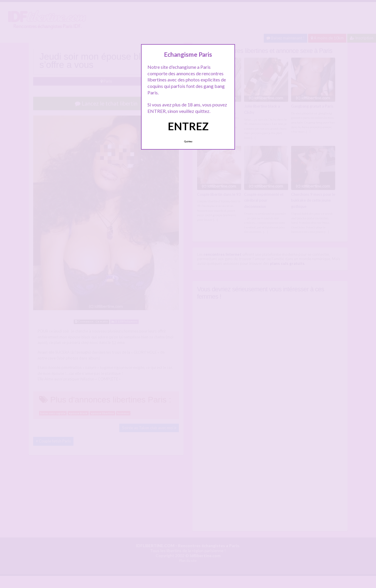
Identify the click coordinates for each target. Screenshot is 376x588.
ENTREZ (188, 126)
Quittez (188, 141)
